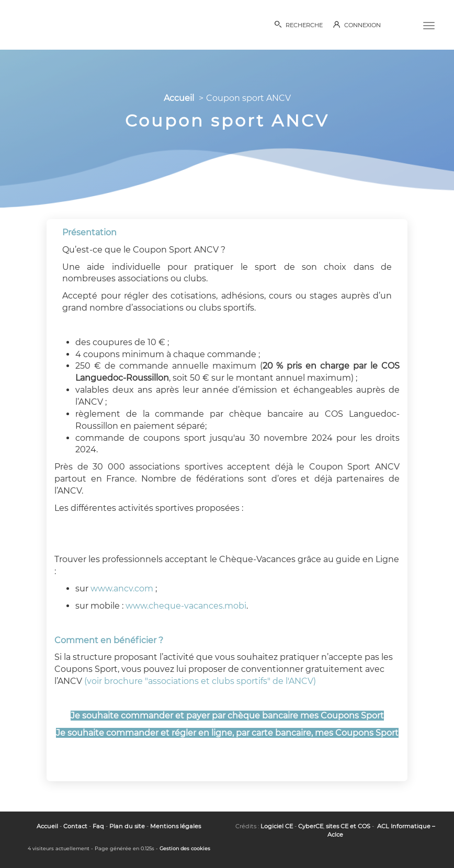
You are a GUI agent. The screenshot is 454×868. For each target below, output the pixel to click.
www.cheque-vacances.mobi (186, 606)
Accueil (179, 98)
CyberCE (311, 826)
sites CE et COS (348, 826)
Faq (98, 826)
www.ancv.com (122, 589)
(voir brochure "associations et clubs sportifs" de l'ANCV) (200, 681)
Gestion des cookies (185, 848)
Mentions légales (175, 826)
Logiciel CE (277, 826)
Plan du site (127, 826)
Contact (75, 826)
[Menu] (429, 25)
